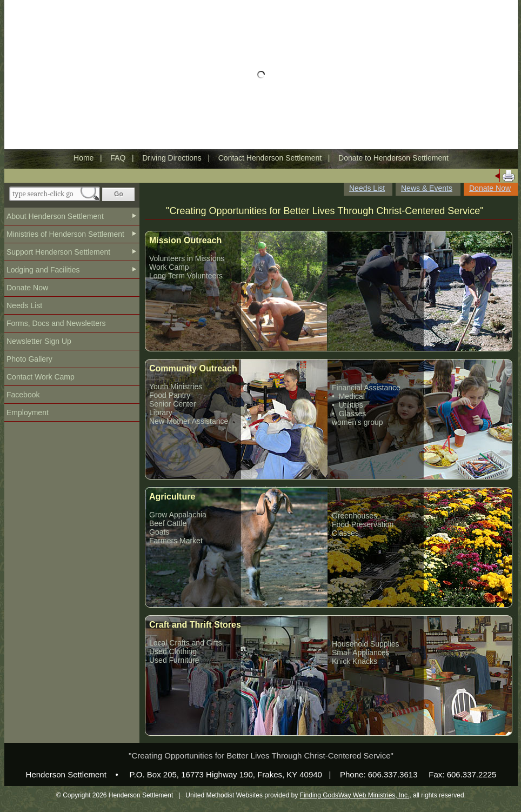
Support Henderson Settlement (58, 252)
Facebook (23, 395)
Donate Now (27, 288)
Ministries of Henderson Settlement (65, 234)
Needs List (24, 305)
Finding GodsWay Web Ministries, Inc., (356, 795)
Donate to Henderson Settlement (393, 158)
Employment (28, 412)
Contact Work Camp (41, 377)
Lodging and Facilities (43, 270)
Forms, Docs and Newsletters (56, 323)
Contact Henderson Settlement (270, 158)
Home (84, 158)
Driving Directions (172, 158)
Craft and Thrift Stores (195, 625)
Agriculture (172, 497)
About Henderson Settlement (55, 216)
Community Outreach (193, 368)
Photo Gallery (29, 359)
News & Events (427, 188)
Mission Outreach (185, 240)
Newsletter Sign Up (39, 341)
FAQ (118, 158)
